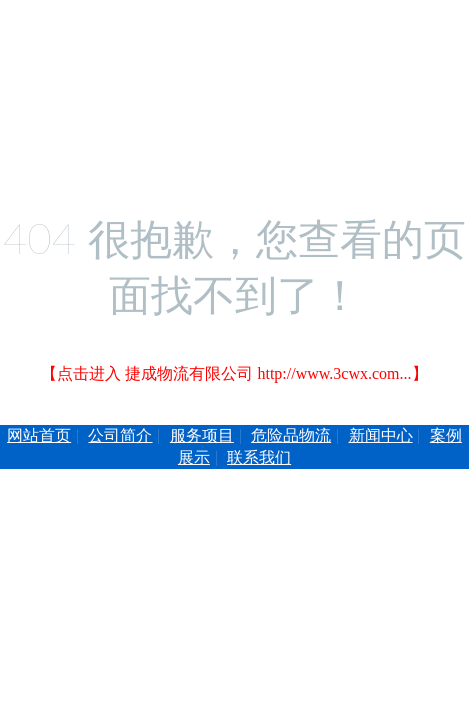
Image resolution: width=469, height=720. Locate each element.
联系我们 (259, 457)
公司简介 (120, 435)
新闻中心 (381, 435)
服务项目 (202, 435)
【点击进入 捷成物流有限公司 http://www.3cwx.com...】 (234, 373)
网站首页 (39, 435)
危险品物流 (291, 435)
